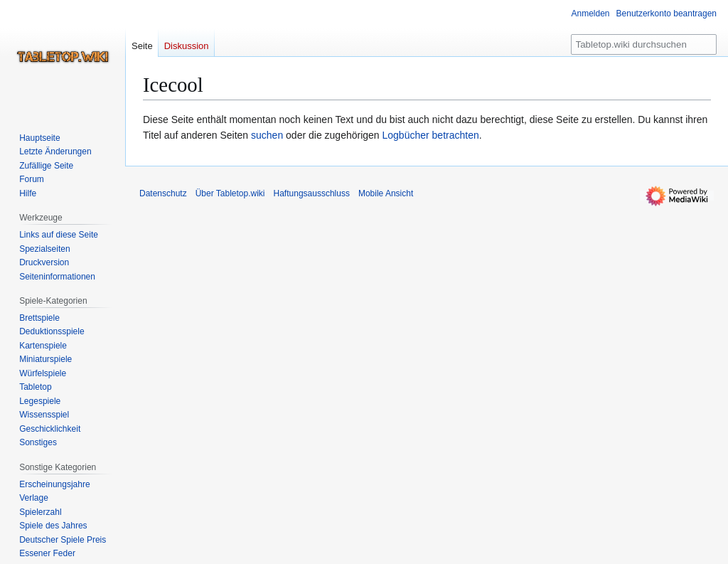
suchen (267, 135)
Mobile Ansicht (386, 193)
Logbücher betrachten (431, 135)
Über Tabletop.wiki (230, 193)
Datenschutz (163, 193)
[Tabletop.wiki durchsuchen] (644, 44)
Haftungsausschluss (312, 193)
